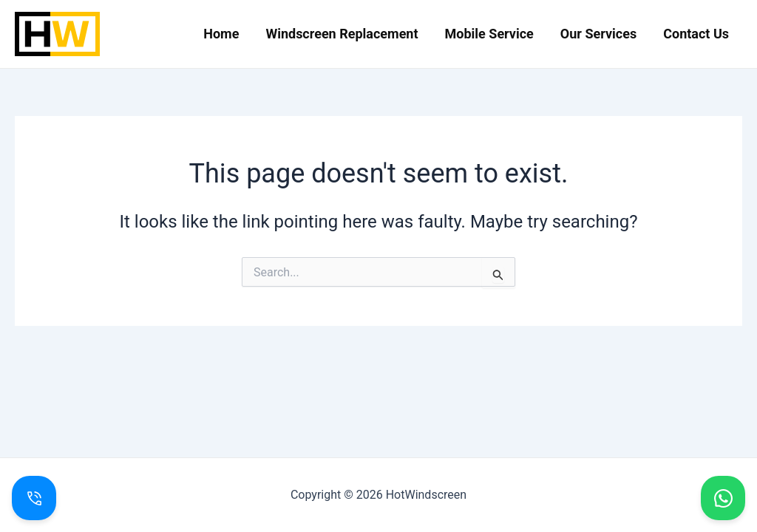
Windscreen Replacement (342, 34)
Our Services (598, 34)
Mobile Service (489, 34)
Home (221, 34)
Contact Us (696, 34)
